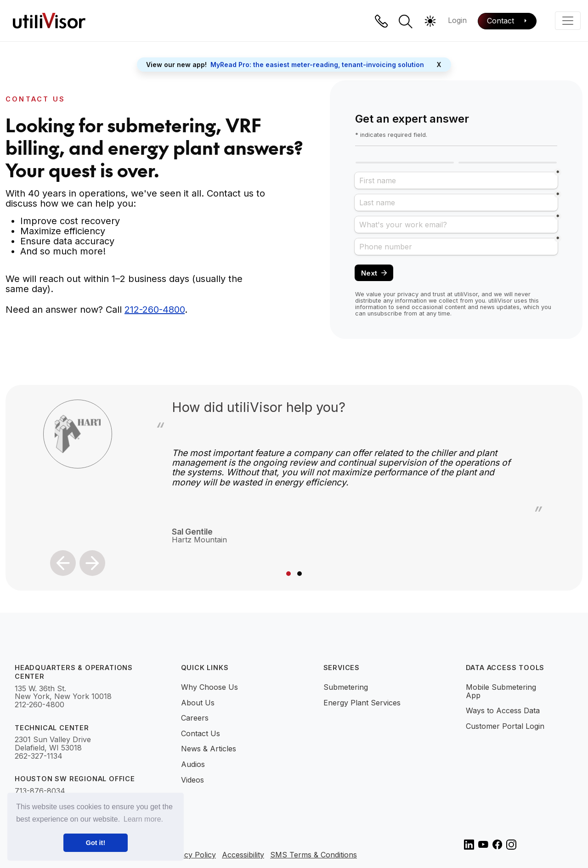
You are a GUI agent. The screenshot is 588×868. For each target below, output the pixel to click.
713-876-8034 (40, 791)
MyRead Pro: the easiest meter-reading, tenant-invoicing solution (317, 65)
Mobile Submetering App (501, 691)
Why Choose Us (209, 687)
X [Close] (439, 65)
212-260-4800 (155, 310)
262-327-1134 (39, 756)
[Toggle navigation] (568, 21)
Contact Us (201, 733)
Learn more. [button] (143, 819)
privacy (408, 294)
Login (457, 20)
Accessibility (243, 855)
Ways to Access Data (503, 710)
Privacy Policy (191, 855)
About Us (198, 703)
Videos (192, 780)
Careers (195, 718)
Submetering (346, 687)
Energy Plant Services (362, 703)
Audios (193, 764)
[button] (406, 22)
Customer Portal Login (505, 726)
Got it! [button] (96, 843)
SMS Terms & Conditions (314, 855)
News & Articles (209, 749)
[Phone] (381, 21)
